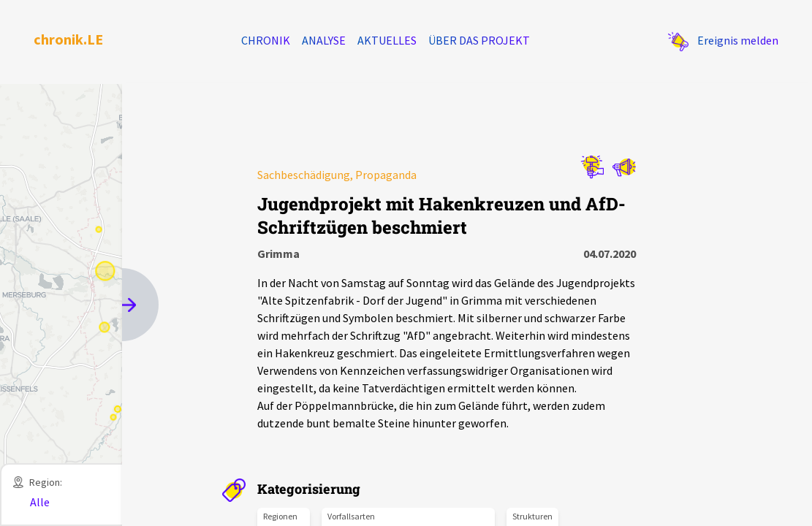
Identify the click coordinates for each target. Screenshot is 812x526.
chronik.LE (68, 39)
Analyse (324, 40)
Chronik (266, 40)
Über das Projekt (479, 40)
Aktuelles (387, 40)
